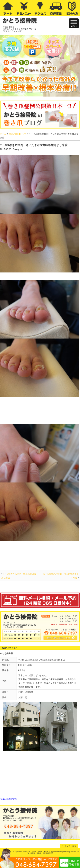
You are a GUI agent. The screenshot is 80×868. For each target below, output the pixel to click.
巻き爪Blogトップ (18, 134)
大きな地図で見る (9, 799)
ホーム (3, 134)
